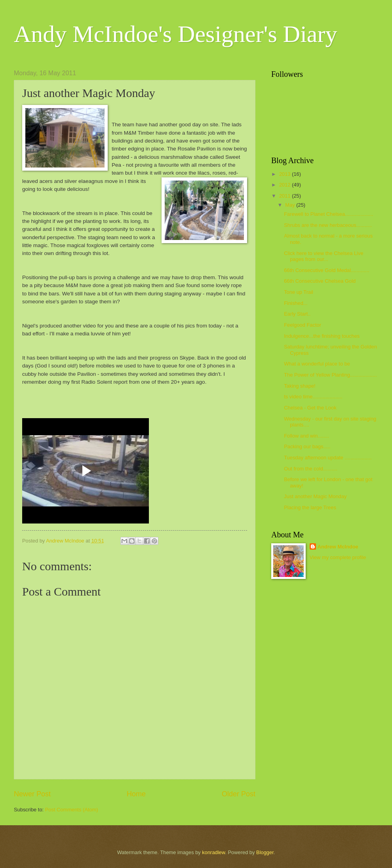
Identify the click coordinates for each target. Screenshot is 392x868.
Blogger (265, 852)
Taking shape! (300, 386)
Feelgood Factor (303, 325)
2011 (285, 196)
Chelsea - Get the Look (310, 408)
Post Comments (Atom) (72, 810)
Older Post (239, 794)
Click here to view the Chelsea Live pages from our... (323, 256)
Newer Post (32, 794)
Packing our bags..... (307, 446)
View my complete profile (338, 557)
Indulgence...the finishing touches (322, 336)
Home (136, 794)
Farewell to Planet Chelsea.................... (328, 214)
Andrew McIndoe (338, 547)
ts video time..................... (313, 397)
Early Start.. (297, 314)
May (291, 205)
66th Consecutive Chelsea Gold (320, 281)
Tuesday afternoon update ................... (328, 458)
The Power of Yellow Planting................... (330, 375)
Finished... (296, 303)
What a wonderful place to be (317, 364)
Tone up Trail (299, 292)
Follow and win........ (306, 436)
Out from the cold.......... (311, 469)
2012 (285, 185)
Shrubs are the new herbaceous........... (328, 225)
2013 (285, 174)
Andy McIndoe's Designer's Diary (175, 34)
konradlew (213, 852)
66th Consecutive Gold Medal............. (326, 270)
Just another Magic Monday (315, 496)
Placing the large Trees (310, 507)
